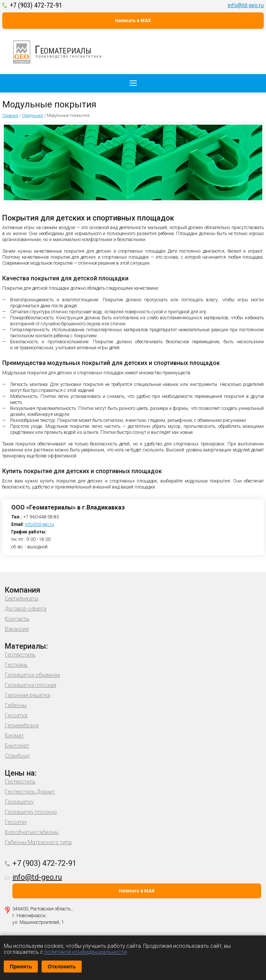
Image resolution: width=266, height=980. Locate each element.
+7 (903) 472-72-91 (36, 5)
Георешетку (19, 802)
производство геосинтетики (62, 52)
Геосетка (16, 715)
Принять (21, 967)
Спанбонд (17, 756)
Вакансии (17, 629)
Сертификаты (22, 599)
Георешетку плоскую (31, 812)
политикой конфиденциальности (85, 952)
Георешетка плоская (31, 685)
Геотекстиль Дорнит (30, 792)
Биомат (14, 736)
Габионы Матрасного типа (38, 842)
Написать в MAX (133, 21)
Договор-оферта (26, 609)
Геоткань (16, 665)
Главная (10, 115)
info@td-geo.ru (246, 5)
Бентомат (17, 746)
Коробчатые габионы (32, 832)
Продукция (33, 115)
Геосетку (16, 822)
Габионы (16, 705)
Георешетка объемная (32, 675)
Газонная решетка (28, 695)
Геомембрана (22, 725)
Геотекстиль (20, 655)
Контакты (17, 619)
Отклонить (62, 967)
